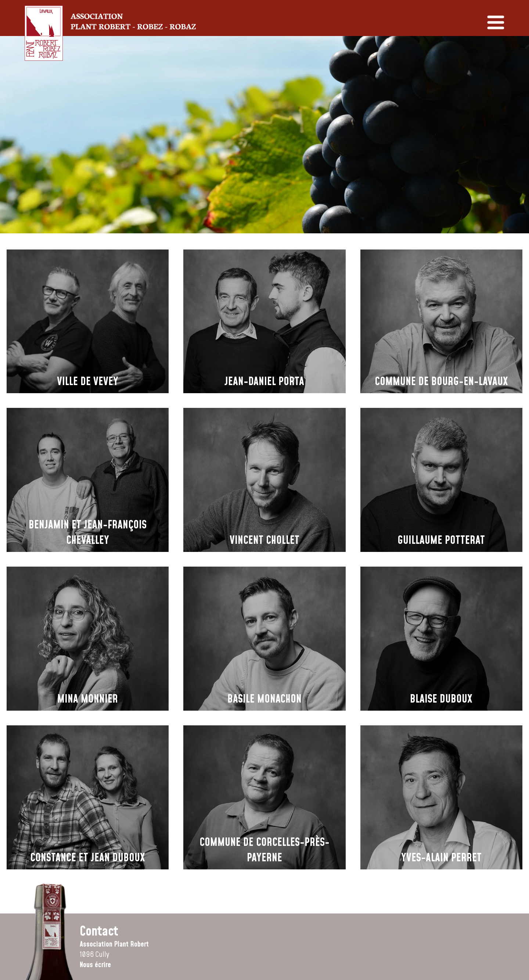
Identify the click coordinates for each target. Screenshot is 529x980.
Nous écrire (95, 965)
